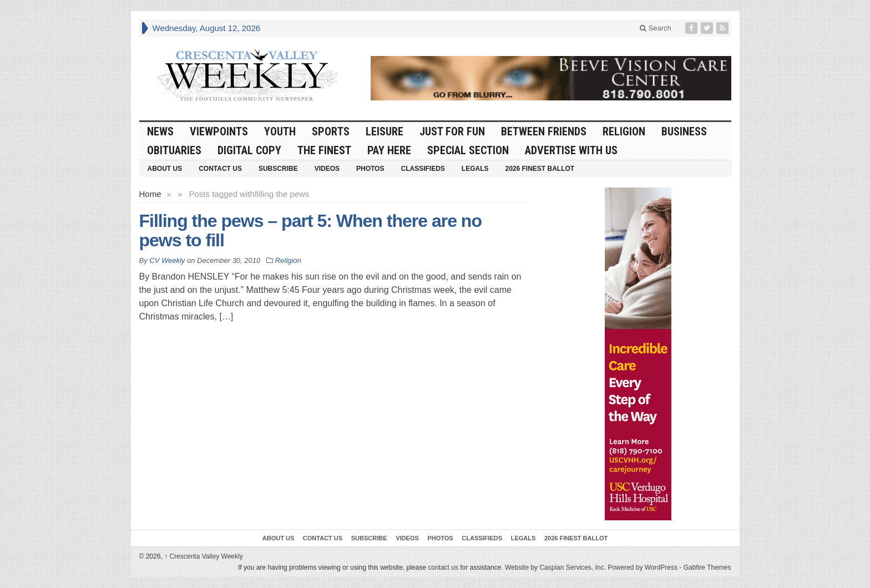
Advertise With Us (571, 150)
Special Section (468, 150)
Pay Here (389, 150)
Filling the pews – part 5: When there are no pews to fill (310, 230)
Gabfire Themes (707, 567)
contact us (443, 567)
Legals (475, 169)
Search (656, 28)
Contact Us (220, 169)
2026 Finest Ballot (540, 169)
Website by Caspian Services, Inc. (555, 567)
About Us (165, 169)
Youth (280, 131)
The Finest (324, 150)
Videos (327, 169)
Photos (370, 169)
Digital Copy (249, 150)
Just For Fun (452, 131)
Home (150, 194)
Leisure (385, 131)
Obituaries (174, 150)
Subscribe (278, 169)
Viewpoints (219, 131)
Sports (331, 131)
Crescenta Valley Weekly (204, 556)
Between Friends (544, 131)
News (160, 131)
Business (684, 131)
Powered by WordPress (643, 567)
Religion (624, 131)
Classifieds (423, 169)
